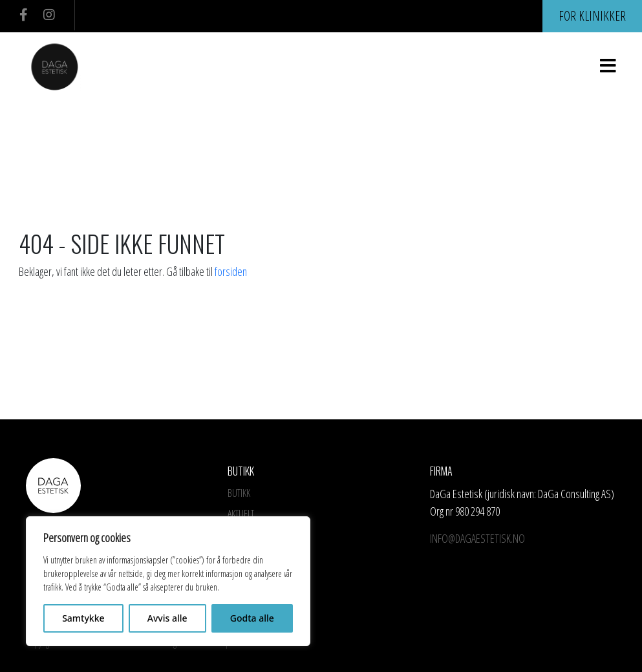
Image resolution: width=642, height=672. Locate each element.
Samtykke (83, 618)
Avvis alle (167, 618)
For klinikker (592, 16)
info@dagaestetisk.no (479, 538)
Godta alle (252, 618)
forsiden (231, 271)
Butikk (239, 493)
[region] (168, 581)
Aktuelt (241, 514)
